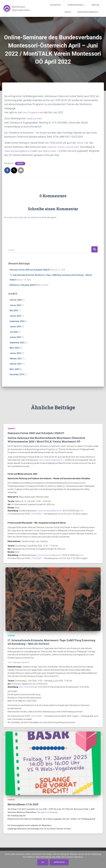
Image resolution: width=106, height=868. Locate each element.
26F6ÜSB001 (37, 716)
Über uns (95, 5)
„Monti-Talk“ (83, 143)
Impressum (59, 862)
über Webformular (48, 151)
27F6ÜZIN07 (36, 558)
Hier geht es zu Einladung (47, 812)
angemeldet (18, 217)
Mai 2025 (14, 310)
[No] (103, 859)
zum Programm (31, 112)
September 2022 (17, 342)
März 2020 (14, 369)
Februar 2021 (16, 364)
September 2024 (17, 321)
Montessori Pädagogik (88, 12)
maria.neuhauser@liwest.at (18, 151)
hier (82, 510)
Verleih (68, 12)
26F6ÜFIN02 (36, 514)
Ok (43, 862)
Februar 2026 (16, 300)
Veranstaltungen (76, 5)
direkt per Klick (35, 118)
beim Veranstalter (27, 687)
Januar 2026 (15, 305)
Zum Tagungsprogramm (18, 662)
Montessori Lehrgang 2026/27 (23, 285)
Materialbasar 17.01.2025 (23, 804)
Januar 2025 (15, 315)
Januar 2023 (15, 337)
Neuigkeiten (55, 5)
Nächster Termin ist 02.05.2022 (64, 147)
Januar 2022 (15, 353)
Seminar (20, 163)
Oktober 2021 (16, 358)
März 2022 (14, 348)
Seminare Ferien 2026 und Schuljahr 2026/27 (30, 269)
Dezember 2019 (17, 374)
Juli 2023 (14, 332)
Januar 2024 (15, 326)
